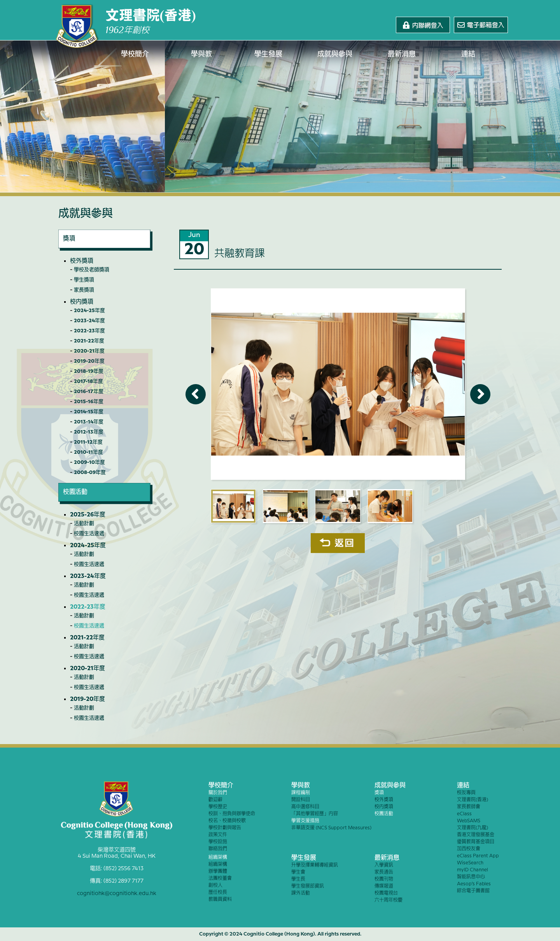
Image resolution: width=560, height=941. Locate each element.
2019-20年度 (89, 361)
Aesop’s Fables (474, 884)
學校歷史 (218, 807)
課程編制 (301, 793)
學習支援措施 (305, 821)
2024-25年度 (89, 311)
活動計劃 (84, 523)
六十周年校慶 (388, 900)
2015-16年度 (89, 402)
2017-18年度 (88, 381)
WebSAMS (469, 821)
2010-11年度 (88, 452)
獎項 (379, 793)
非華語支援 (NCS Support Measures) (331, 828)
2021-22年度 (89, 341)
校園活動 (384, 814)
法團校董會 (220, 879)
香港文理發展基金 (476, 835)
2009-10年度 (89, 462)
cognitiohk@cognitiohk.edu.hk (117, 894)
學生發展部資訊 (308, 886)
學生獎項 (84, 280)
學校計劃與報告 (225, 828)
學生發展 (268, 54)
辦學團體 (218, 872)
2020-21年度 (89, 351)
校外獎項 (82, 261)
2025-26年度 (88, 515)
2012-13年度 (89, 432)
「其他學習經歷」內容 (315, 814)
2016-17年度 (89, 391)
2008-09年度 (90, 472)
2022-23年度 (89, 331)
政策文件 (218, 835)
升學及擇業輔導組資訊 (315, 865)
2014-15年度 (89, 412)
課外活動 (301, 893)
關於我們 (218, 793)
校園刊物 (384, 879)
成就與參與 (335, 54)
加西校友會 (469, 849)
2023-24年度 (89, 321)
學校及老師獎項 (92, 270)
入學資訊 (384, 865)
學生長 (298, 879)
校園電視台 (386, 893)
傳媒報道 (384, 886)
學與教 (202, 54)
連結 (469, 54)
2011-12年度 (88, 442)
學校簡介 (135, 54)
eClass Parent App (478, 856)
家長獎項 (84, 290)
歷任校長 (218, 893)
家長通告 (384, 872)
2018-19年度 (89, 371)
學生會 (298, 872)
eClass (464, 814)
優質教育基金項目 (476, 842)
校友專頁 (466, 793)
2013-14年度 (89, 422)
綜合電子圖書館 (473, 891)
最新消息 (402, 54)
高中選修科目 (305, 807)
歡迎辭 (215, 800)
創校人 (215, 886)
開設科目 (301, 800)
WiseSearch (470, 863)
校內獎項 (82, 302)
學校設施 (218, 842)
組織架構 (218, 858)
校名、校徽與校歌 (227, 821)
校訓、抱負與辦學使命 (232, 814)
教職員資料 (220, 900)
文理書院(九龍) (472, 828)
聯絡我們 (218, 849)
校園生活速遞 (89, 534)
